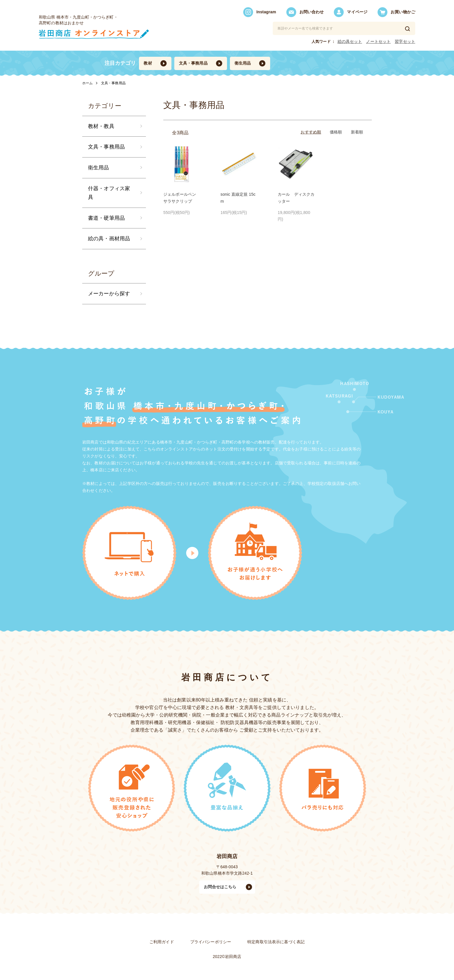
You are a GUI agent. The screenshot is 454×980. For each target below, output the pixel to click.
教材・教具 (101, 126)
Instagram (260, 12)
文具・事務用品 (193, 63)
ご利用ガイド (162, 942)
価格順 (336, 132)
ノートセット (378, 41)
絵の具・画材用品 (109, 239)
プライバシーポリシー (211, 942)
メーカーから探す (109, 294)
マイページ (351, 12)
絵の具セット (350, 41)
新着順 (357, 132)
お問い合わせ (305, 12)
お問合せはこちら (220, 887)
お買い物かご (396, 12)
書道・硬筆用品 (106, 218)
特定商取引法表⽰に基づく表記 (276, 942)
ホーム (87, 83)
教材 (148, 63)
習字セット (405, 41)
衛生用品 (243, 63)
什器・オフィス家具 (109, 193)
